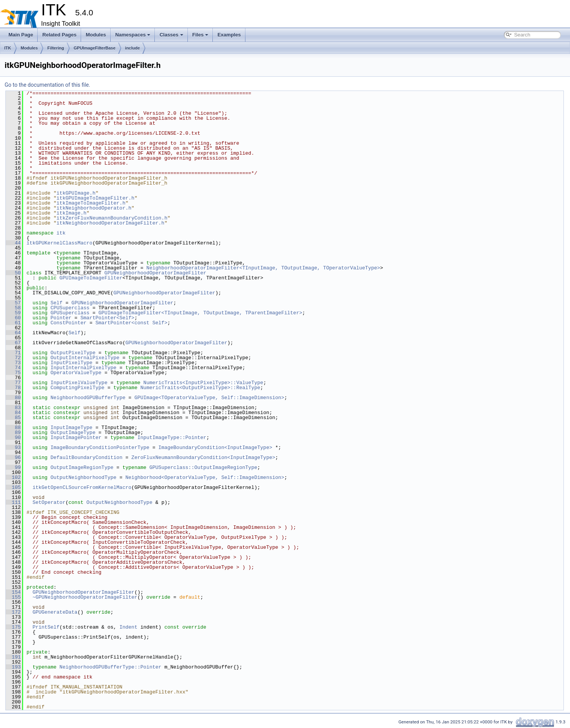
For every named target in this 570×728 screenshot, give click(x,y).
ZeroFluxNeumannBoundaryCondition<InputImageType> (203, 457)
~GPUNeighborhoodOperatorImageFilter (85, 597)
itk (61, 233)
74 (13, 368)
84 (13, 413)
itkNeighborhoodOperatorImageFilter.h (110, 223)
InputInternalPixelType (83, 368)
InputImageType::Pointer (172, 437)
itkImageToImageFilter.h (91, 203)
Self (56, 303)
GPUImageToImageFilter (91, 278)
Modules (96, 35)
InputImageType (71, 428)
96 (13, 457)
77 (13, 383)
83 (13, 408)
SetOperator (49, 502)
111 (13, 502)
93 (13, 447)
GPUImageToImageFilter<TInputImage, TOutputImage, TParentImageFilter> (200, 313)
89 (13, 433)
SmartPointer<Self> (107, 318)
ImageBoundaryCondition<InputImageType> (215, 447)
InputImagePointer (76, 437)
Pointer (61, 318)
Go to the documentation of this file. (47, 85)
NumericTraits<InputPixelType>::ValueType (203, 383)
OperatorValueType (76, 373)
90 (13, 437)
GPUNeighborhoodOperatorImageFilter (155, 273)
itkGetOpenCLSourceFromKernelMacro (82, 487)
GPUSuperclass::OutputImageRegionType (203, 467)
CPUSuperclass (70, 308)
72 (13, 358)
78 (13, 388)
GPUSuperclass (70, 313)
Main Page (21, 35)
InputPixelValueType (79, 383)
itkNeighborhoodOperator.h (94, 208)
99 (13, 467)
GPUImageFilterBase (95, 48)
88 (13, 428)
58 (13, 308)
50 (13, 273)
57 (13, 303)
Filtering (56, 48)
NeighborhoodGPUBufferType (88, 398)
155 (13, 597)
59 (13, 313)
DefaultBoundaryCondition (86, 457)
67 (13, 343)
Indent (128, 627)
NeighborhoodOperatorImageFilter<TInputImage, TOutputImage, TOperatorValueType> (263, 268)
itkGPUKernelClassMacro (60, 243)
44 (13, 243)
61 (13, 323)
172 (13, 612)
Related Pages (59, 35)
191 (13, 657)
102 (13, 477)
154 (13, 592)
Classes (171, 35)
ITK (8, 48)
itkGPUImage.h (76, 193)
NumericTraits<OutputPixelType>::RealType (200, 388)
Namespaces (133, 35)
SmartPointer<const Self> (131, 323)
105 (13, 487)
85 (13, 418)
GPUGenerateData (55, 612)
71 (13, 353)
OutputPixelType (73, 353)
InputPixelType (71, 363)
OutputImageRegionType (82, 467)
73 (13, 363)
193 (13, 667)
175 (13, 627)
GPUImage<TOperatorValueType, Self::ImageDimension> (209, 398)
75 (13, 373)
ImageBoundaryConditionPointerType (100, 447)
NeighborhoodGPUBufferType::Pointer (110, 667)
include (133, 48)
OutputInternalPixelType (85, 358)
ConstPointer (68, 323)
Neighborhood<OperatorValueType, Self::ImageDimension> (205, 477)
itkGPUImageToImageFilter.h (95, 198)
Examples (229, 35)
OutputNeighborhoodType (83, 477)
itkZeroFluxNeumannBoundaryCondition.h (112, 218)
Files (200, 35)
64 (13, 333)
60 (13, 318)
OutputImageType (73, 433)
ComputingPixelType (77, 388)
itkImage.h (71, 213)
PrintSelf (46, 627)
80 (13, 398)
